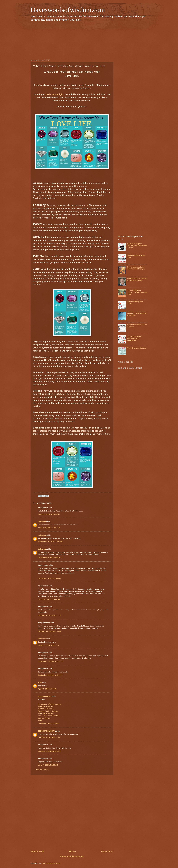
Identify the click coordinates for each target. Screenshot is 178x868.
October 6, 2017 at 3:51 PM (49, 724)
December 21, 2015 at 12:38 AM (51, 558)
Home (72, 851)
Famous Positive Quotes (48, 711)
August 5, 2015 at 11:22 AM (49, 514)
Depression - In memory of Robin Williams (137, 279)
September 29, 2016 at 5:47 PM (50, 661)
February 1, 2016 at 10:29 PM (49, 615)
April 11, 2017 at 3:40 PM (48, 689)
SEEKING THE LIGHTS (46, 731)
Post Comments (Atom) (51, 863)
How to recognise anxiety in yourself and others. (137, 246)
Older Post (107, 851)
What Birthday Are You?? (135, 303)
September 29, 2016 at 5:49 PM (51, 675)
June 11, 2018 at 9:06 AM (48, 765)
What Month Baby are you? (136, 256)
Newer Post (37, 851)
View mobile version (72, 856)
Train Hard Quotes (46, 706)
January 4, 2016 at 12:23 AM (49, 578)
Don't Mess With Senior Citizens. (137, 326)
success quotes (45, 696)
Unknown (42, 521)
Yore (40, 720)
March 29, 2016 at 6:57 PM (48, 645)
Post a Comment (42, 770)
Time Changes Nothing (137, 348)
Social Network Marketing (49, 716)
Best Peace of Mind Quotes (49, 704)
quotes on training (46, 709)
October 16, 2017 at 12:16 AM (49, 751)
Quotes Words (44, 718)
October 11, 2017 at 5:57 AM (49, 737)
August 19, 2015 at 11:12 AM (49, 528)
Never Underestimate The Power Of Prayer (136, 268)
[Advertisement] (89, 40)
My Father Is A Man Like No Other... (137, 314)
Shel (40, 683)
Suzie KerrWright (54, 94)
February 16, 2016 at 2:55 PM (50, 631)
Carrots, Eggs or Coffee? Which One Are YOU (137, 292)
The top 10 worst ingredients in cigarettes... (134, 338)
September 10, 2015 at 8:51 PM (50, 542)
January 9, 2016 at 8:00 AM (49, 599)
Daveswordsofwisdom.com (68, 10)
